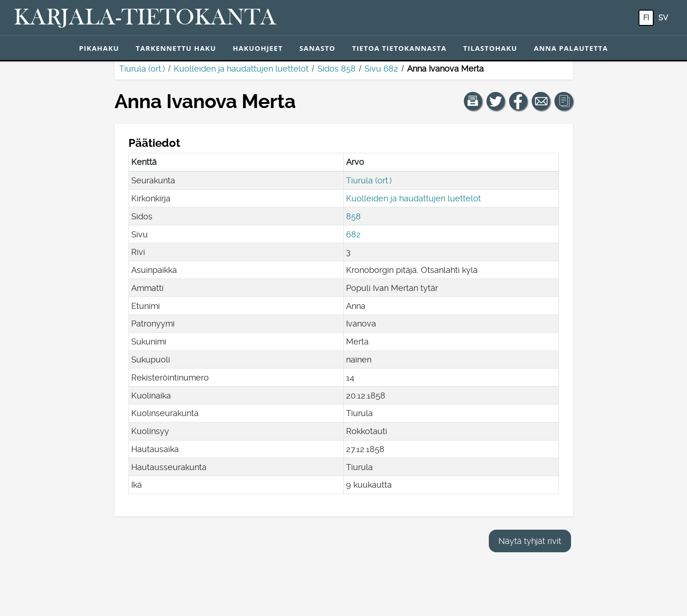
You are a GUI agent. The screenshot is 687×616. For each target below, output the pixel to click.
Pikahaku (99, 48)
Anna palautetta (571, 48)
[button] (473, 101)
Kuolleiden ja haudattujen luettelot (241, 69)
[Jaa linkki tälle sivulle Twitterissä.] (496, 101)
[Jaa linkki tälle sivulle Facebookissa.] (518, 101)
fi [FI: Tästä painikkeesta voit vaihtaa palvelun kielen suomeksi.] (646, 18)
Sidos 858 (337, 69)
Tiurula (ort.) (142, 69)
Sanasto (317, 48)
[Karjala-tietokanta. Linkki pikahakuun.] (145, 18)
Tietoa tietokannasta (399, 48)
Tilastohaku (490, 48)
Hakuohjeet (258, 48)
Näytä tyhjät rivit (530, 541)
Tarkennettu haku (176, 48)
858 (353, 216)
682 (353, 234)
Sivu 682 (381, 69)
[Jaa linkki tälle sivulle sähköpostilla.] (541, 101)
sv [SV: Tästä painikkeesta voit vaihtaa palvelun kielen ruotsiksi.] (663, 18)
